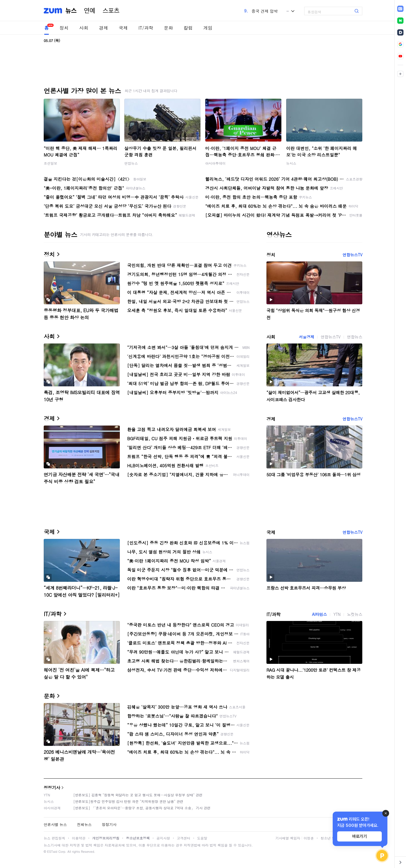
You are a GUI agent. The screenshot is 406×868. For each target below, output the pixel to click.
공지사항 (163, 838)
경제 (103, 28)
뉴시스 (291, 163)
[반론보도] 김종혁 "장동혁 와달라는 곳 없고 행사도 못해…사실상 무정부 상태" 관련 (138, 795)
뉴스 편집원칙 (54, 838)
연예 (90, 11)
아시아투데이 (215, 163)
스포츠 (111, 11)
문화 (168, 28)
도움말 (202, 838)
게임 (208, 28)
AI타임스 (319, 614)
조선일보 (50, 163)
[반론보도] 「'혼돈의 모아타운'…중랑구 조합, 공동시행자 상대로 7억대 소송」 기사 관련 (142, 808)
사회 (84, 28)
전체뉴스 (84, 824)
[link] (400, 9)
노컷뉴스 (355, 614)
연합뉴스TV (352, 255)
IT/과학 (146, 28)
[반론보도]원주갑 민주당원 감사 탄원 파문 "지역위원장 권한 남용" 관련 (128, 801)
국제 (123, 28)
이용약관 (79, 838)
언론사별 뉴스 (55, 824)
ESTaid (52, 852)
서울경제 (306, 337)
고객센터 (184, 838)
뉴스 (71, 11)
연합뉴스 (131, 163)
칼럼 (188, 28)
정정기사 (52, 787)
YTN (337, 614)
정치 (64, 28)
